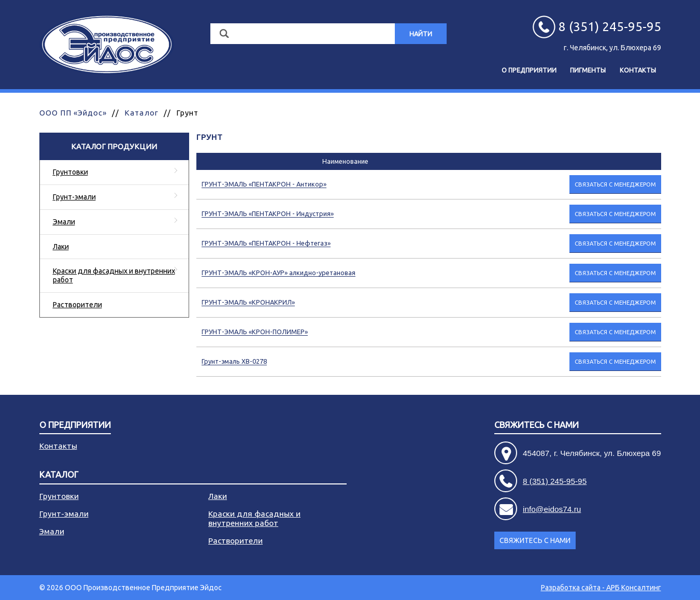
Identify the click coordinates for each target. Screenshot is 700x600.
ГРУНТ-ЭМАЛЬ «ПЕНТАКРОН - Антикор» (264, 184)
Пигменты (588, 70)
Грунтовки (70, 172)
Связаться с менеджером (615, 184)
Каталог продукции (114, 146)
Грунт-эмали (74, 197)
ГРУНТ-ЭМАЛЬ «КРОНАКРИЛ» (248, 302)
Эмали (64, 222)
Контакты (638, 70)
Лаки (61, 247)
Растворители (77, 305)
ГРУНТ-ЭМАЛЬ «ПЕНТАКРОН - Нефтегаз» (266, 243)
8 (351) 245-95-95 (555, 481)
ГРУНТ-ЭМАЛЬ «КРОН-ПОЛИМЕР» (255, 332)
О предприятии (529, 70)
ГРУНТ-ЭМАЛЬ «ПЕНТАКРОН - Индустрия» (268, 213)
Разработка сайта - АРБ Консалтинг (601, 588)
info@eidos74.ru (552, 509)
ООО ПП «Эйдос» (73, 113)
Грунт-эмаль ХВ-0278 (234, 361)
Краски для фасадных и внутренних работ (114, 275)
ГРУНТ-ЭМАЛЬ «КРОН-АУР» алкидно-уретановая (278, 273)
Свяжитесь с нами (537, 425)
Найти (421, 34)
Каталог (141, 113)
